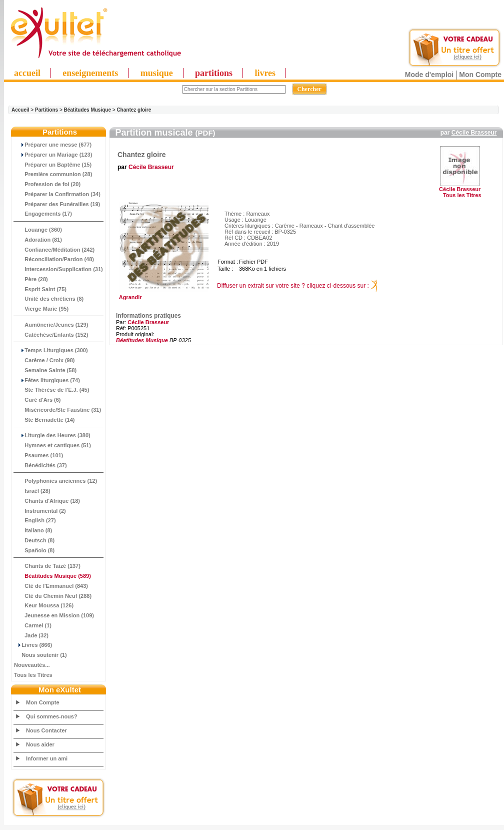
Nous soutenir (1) (40, 655)
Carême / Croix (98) (44, 360)
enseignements (90, 73)
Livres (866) (33, 645)
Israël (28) (32, 491)
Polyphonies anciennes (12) (55, 481)
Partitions (46, 110)
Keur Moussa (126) (44, 605)
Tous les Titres (33, 675)
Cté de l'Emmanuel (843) (51, 586)
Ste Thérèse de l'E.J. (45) (51, 390)
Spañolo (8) (34, 550)
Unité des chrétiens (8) (49, 299)
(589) (52, 576)
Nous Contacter (46, 730)
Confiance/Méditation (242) (54, 250)
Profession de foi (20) (47, 184)
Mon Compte (480, 75)
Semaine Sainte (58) (45, 370)
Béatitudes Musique (87, 110)
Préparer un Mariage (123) (53, 155)
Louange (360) (38, 230)
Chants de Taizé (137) (47, 566)
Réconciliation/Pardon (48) (54, 259)
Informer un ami (47, 758)
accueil (27, 73)
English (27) (35, 520)
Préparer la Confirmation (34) (57, 194)
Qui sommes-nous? (52, 716)
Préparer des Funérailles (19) (57, 204)
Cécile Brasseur (474, 133)
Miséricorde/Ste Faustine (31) (57, 410)
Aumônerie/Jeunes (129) (51, 325)
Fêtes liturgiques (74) (47, 380)
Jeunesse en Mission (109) (54, 615)
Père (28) (31, 279)
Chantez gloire (134, 110)
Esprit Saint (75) (40, 289)
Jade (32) (31, 635)
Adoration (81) (38, 240)
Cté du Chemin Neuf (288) (53, 596)
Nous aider (40, 744)
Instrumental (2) (40, 511)
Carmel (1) (33, 625)
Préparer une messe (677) (53, 145)
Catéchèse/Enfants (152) (51, 335)
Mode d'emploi (429, 75)
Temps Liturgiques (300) (51, 350)
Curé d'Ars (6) (37, 400)
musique (157, 73)
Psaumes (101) (38, 455)
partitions (214, 73)
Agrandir (162, 295)
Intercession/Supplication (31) (58, 269)
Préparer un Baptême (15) (53, 165)
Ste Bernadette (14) (44, 420)
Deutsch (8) (34, 540)
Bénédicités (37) (40, 465)
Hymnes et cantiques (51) (52, 445)
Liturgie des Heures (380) (52, 435)
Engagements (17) (43, 214)
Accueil (20, 110)
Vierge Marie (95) (41, 309)
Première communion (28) (53, 174)
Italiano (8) (33, 530)
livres (265, 73)
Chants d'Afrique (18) (47, 501)
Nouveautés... (32, 665)
